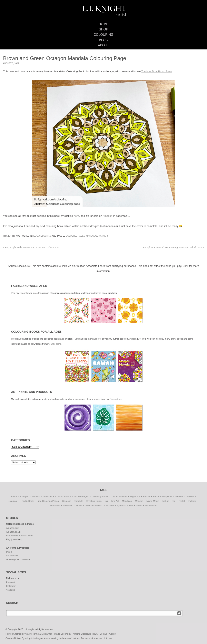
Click (186, 266)
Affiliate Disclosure (82, 634)
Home (103, 24)
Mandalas (92, 236)
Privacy (27, 634)
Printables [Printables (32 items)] (55, 505)
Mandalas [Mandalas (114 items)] (127, 501)
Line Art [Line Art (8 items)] (115, 501)
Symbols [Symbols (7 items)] (121, 505)
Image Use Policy (62, 634)
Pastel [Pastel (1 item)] (182, 501)
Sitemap (17, 634)
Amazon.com (13, 528)
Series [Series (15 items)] (79, 505)
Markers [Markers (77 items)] (139, 501)
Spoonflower (12, 556)
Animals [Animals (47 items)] (36, 496)
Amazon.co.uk (13, 532)
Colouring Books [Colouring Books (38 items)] (100, 496)
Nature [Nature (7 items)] (166, 501)
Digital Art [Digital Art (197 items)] (135, 496)
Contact (103, 634)
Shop (103, 29)
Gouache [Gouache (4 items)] (67, 501)
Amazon (108, 216)
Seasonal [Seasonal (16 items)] (68, 505)
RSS (95, 634)
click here (108, 638)
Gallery (113, 634)
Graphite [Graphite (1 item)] (79, 501)
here (76, 216)
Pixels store (115, 399)
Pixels (9, 552)
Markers (103, 236)
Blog (103, 40)
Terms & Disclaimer (42, 634)
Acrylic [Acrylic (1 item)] (25, 496)
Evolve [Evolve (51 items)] (146, 496)
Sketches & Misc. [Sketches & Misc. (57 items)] (94, 505)
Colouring (104, 35)
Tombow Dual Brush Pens (157, 71)
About (103, 45)
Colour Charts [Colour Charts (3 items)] (62, 496)
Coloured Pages (75, 236)
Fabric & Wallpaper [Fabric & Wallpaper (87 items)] (163, 496)
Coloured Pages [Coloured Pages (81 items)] (81, 496)
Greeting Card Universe (18, 559)
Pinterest (11, 582)
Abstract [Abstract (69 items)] (14, 496)
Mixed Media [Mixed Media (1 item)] (153, 501)
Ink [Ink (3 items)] (106, 501)
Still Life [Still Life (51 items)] (110, 505)
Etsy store (56, 344)
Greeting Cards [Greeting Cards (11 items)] (94, 501)
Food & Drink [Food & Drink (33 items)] (27, 501)
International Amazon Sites (19, 536)
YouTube (11, 590)
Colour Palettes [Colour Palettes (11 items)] (119, 496)
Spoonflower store (29, 293)
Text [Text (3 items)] (131, 505)
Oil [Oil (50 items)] (174, 501)
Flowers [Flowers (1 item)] (179, 496)
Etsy (8, 539)
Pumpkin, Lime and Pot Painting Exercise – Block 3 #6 (174, 247)
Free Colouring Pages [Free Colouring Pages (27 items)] (48, 501)
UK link (142, 339)
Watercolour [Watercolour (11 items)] (151, 505)
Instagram (11, 586)
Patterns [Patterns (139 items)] (192, 501)
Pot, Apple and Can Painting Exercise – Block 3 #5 (31, 247)
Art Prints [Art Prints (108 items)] (47, 496)
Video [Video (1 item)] (139, 505)
